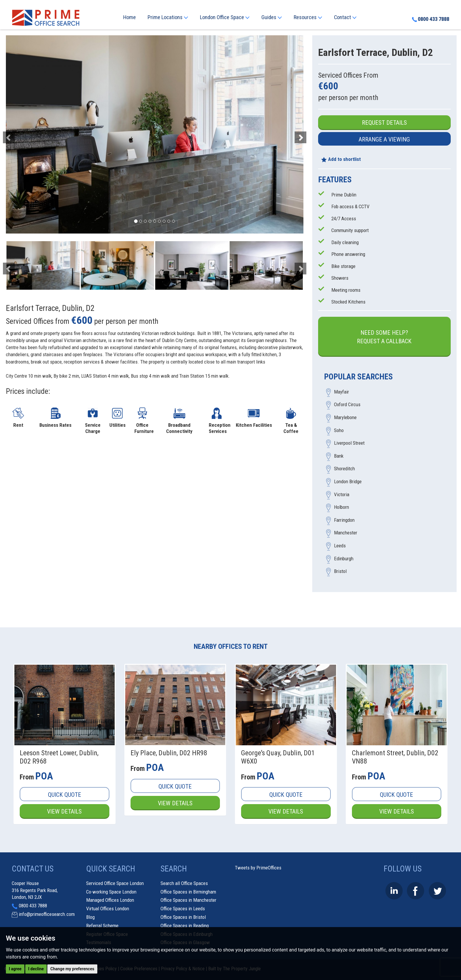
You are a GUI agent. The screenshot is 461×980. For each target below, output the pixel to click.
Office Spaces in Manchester (188, 900)
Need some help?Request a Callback (384, 337)
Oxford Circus (347, 405)
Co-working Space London (111, 892)
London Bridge (348, 482)
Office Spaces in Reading (185, 926)
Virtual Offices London (108, 909)
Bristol (340, 571)
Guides (272, 17)
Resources (308, 17)
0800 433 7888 (431, 19)
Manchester (346, 533)
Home (130, 17)
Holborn (341, 507)
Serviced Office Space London (115, 883)
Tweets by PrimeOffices (258, 868)
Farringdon (344, 520)
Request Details (384, 123)
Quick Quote (65, 795)
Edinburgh (344, 559)
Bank (339, 456)
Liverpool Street (349, 443)
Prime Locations (168, 17)
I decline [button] (36, 969)
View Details (64, 811)
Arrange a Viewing (384, 139)
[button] (28, 134)
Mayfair (341, 392)
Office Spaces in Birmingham (188, 892)
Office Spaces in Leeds (183, 909)
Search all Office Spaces (184, 883)
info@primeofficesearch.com (47, 914)
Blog (90, 917)
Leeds (340, 546)
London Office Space (225, 17)
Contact (345, 17)
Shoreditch (344, 469)
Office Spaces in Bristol (183, 917)
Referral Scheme (102, 926)
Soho (339, 430)
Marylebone (345, 418)
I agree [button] (15, 969)
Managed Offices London (110, 900)
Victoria (342, 494)
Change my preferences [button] (72, 969)
